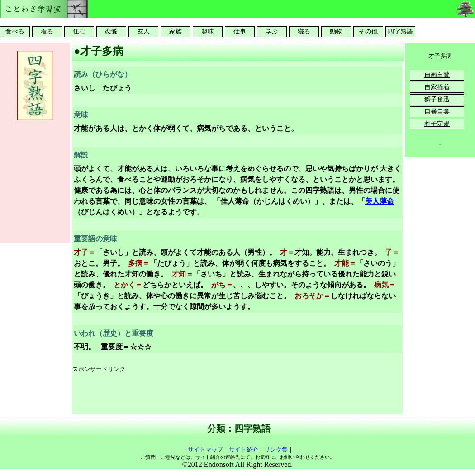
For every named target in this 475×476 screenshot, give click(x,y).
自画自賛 (437, 75)
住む (79, 31)
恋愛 (111, 31)
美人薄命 (380, 201)
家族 (176, 31)
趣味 (208, 31)
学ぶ (272, 31)
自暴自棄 (437, 112)
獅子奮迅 (437, 99)
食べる (15, 31)
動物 (336, 31)
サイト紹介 (244, 450)
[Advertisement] (237, 394)
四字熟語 (400, 31)
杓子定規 (437, 124)
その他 (368, 31)
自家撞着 (437, 87)
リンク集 (276, 450)
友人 (143, 31)
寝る (304, 31)
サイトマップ (205, 450)
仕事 (240, 31)
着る (47, 31)
